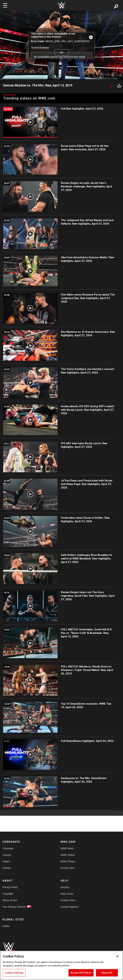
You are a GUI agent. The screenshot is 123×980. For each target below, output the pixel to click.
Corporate (8, 848)
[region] (61, 965)
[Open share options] (119, 86)
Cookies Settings (14, 973)
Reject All (107, 973)
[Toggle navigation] (5, 5)
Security (65, 887)
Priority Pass (67, 868)
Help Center (67, 894)
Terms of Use (10, 900)
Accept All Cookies (81, 973)
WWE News (67, 848)
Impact (6, 861)
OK (61, 52)
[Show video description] (111, 86)
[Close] (117, 956)
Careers (7, 855)
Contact (7, 868)
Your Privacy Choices (14, 907)
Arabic (6, 926)
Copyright (8, 894)
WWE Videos (68, 855)
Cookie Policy (68, 900)
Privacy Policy (10, 887)
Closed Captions (70, 907)
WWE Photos (68, 861)
